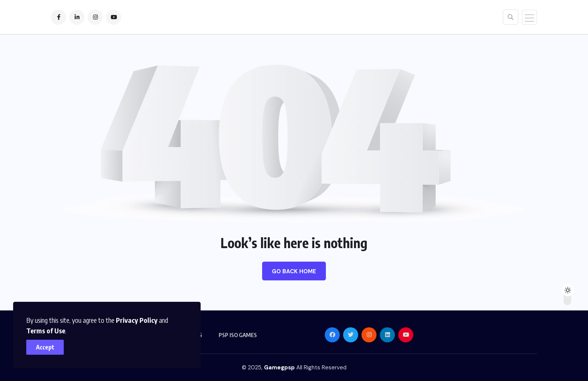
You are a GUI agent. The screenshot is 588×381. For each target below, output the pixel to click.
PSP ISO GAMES (238, 335)
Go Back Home (294, 271)
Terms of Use (46, 331)
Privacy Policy (137, 320)
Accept (45, 347)
